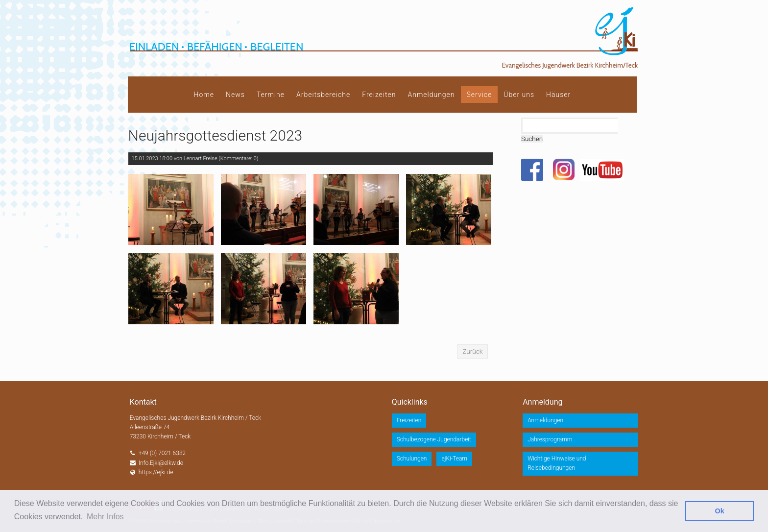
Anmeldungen (431, 95)
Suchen (532, 139)
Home (204, 95)
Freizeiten (379, 95)
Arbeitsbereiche (323, 95)
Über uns (519, 95)
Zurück (472, 351)
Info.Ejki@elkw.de (161, 463)
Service (480, 95)
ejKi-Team (454, 459)
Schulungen (412, 459)
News (235, 95)
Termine (271, 95)
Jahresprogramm (550, 439)
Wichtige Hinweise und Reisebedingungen (557, 463)
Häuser (558, 95)
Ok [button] (720, 511)
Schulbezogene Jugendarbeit (434, 439)
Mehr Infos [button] (105, 517)
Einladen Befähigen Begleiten (216, 47)
